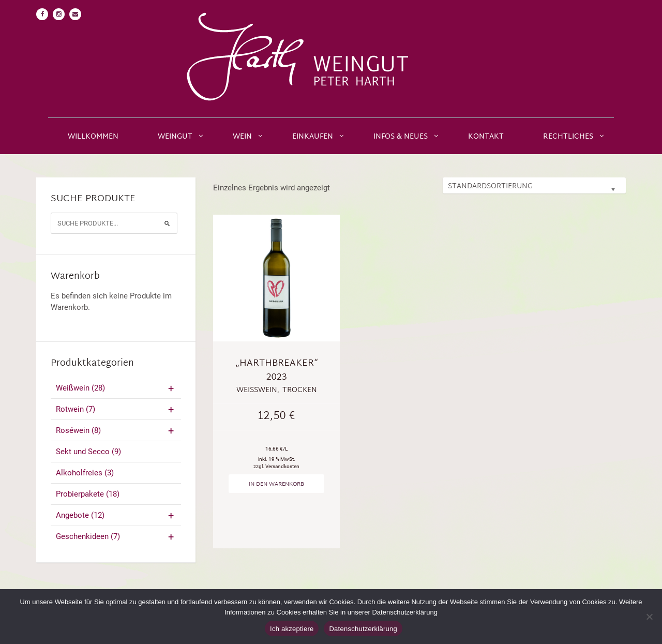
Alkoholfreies (85, 473)
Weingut (175, 137)
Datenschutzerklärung (363, 629)
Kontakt (486, 137)
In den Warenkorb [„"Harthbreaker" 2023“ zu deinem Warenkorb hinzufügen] (276, 484)
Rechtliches (568, 137)
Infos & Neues (401, 137)
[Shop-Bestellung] (534, 185)
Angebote (116, 515)
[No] (649, 617)
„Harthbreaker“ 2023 (277, 370)
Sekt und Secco (88, 452)
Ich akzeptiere (292, 629)
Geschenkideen (116, 536)
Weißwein (116, 388)
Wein (242, 137)
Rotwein (116, 409)
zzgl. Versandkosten (276, 466)
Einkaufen (313, 137)
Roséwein (116, 430)
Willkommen (93, 137)
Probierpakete (88, 494)
